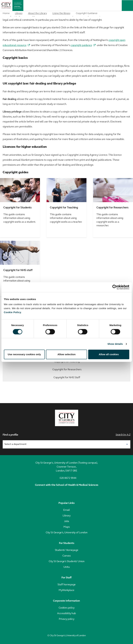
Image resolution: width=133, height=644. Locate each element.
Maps (66, 527)
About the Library (38, 14)
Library (19, 14)
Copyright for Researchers (91, 370)
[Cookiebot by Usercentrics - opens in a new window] (115, 287)
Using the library (61, 14)
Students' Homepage (67, 550)
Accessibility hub (66, 614)
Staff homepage (67, 585)
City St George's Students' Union (67, 561)
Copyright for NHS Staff (91, 378)
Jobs (67, 521)
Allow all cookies (109, 354)
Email (67, 510)
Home (6, 14)
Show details (115, 344)
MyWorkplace (66, 590)
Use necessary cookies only (24, 354)
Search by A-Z (123, 435)
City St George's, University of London (67, 533)
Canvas (66, 556)
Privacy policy (66, 619)
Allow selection (66, 354)
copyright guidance (81, 45)
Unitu (67, 567)
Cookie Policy (13, 312)
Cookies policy (67, 608)
